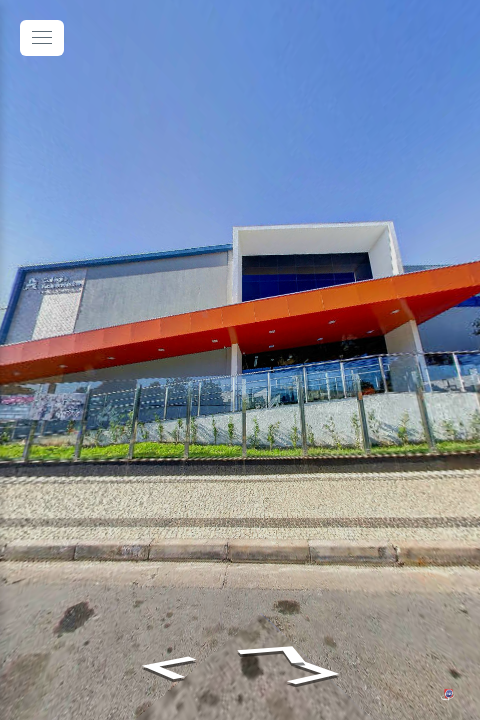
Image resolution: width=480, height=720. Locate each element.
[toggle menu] (42, 38)
